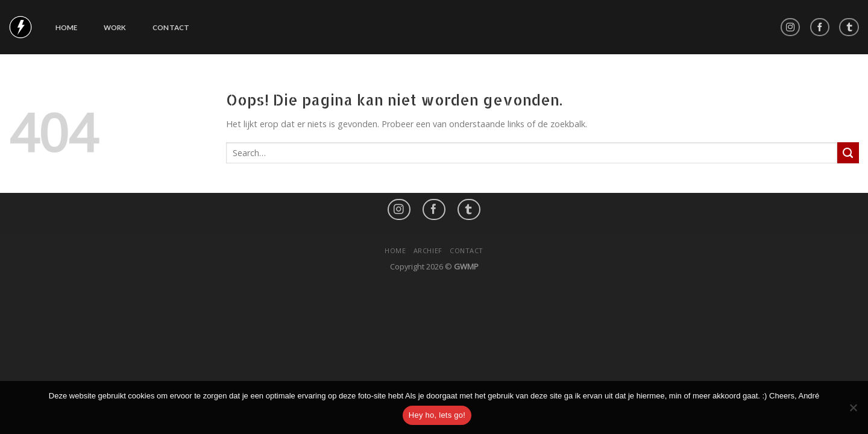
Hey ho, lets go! (437, 415)
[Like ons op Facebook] (820, 27)
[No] (853, 411)
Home (67, 27)
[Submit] (848, 153)
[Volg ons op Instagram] (791, 27)
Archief (428, 250)
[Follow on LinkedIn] (849, 27)
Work (115, 27)
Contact (171, 27)
